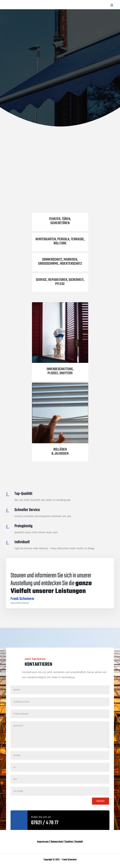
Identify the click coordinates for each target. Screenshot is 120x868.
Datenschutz (57, 842)
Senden (101, 801)
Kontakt (79, 842)
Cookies (69, 842)
